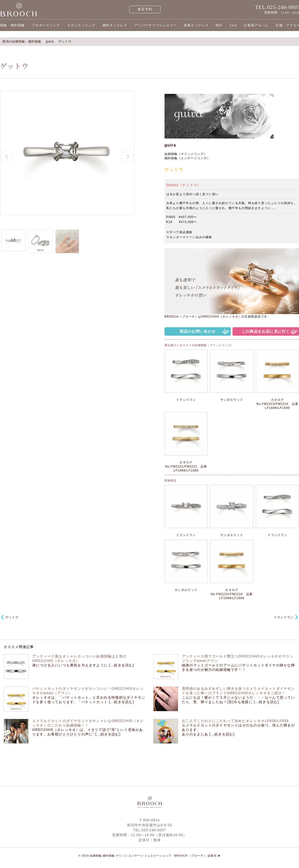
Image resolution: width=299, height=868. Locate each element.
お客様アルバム (256, 25)
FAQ (233, 25)
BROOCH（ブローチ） (181, 317)
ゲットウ (12, 617)
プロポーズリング (46, 25)
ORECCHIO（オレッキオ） (221, 317)
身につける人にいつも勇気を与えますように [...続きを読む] (83, 665)
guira (170, 145)
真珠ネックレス (196, 25)
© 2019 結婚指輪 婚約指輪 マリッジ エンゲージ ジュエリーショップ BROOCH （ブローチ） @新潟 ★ (149, 856)
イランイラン (284, 617)
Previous (7, 157)
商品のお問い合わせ (198, 331)
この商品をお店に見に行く (266, 331)
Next (128, 157)
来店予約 (145, 9)
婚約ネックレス (115, 25)
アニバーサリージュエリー (156, 25)
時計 (219, 25)
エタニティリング (81, 25)
